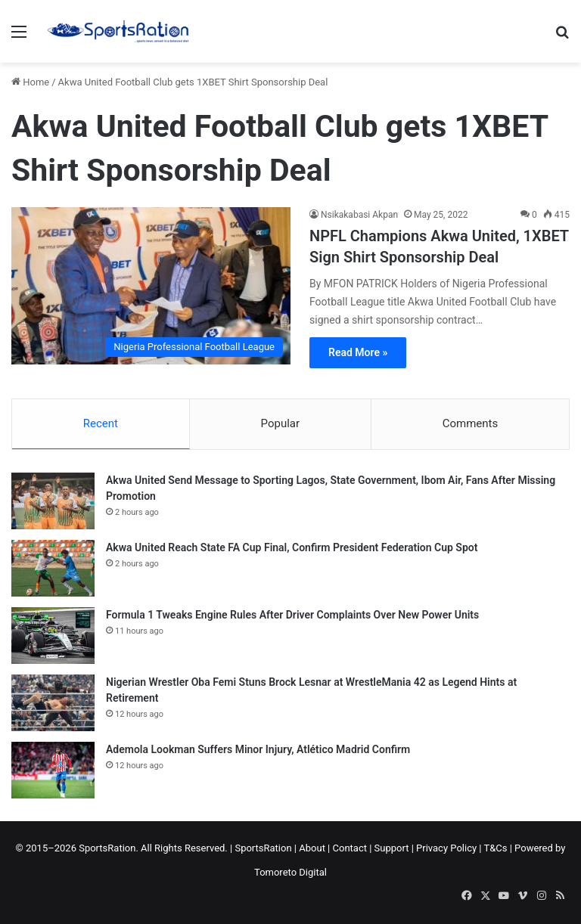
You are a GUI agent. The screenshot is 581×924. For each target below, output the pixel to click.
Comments (471, 423)
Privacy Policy (446, 848)
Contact (350, 848)
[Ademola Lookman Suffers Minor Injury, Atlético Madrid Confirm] (53, 770)
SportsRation (263, 848)
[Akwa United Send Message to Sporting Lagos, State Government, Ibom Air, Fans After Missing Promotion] (53, 501)
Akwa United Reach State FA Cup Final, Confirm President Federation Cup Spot (292, 547)
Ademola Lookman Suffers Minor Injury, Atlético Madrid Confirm (258, 749)
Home (30, 82)
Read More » (358, 352)
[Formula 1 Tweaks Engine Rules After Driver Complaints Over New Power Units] (53, 636)
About (312, 848)
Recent (101, 423)
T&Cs (495, 848)
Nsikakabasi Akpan (359, 215)
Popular (281, 423)
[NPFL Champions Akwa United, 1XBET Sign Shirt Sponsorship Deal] (151, 286)
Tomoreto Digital (290, 872)
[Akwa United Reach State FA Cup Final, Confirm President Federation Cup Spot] (53, 568)
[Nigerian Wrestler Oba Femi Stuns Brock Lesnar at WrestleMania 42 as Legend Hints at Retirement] (53, 703)
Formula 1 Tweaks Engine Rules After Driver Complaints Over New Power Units (292, 615)
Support (392, 848)
